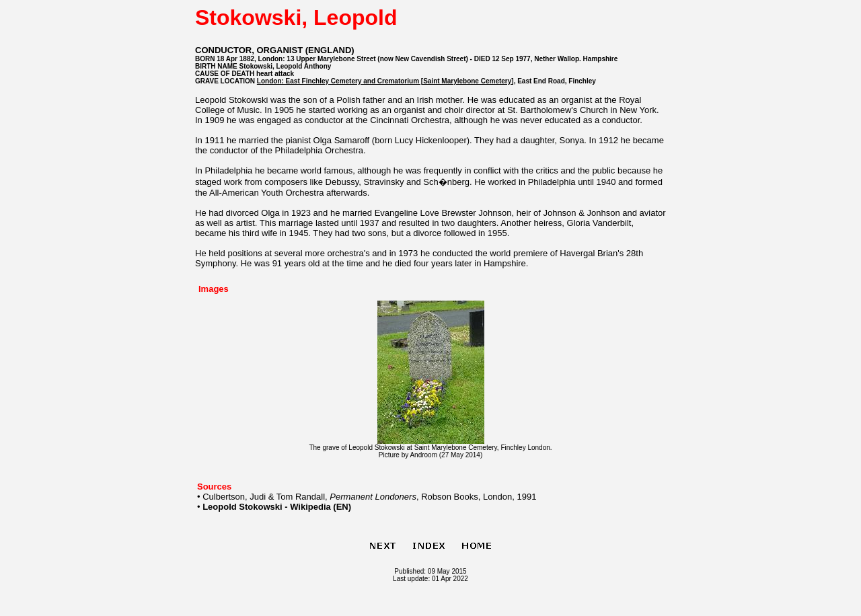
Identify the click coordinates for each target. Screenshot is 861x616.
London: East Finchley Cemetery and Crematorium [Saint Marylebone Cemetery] (385, 81)
